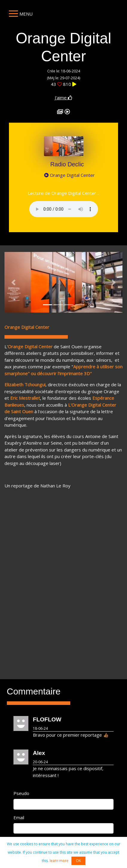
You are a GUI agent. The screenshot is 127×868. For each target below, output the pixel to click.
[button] (13, 282)
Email (19, 817)
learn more (59, 861)
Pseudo (21, 793)
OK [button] (78, 861)
